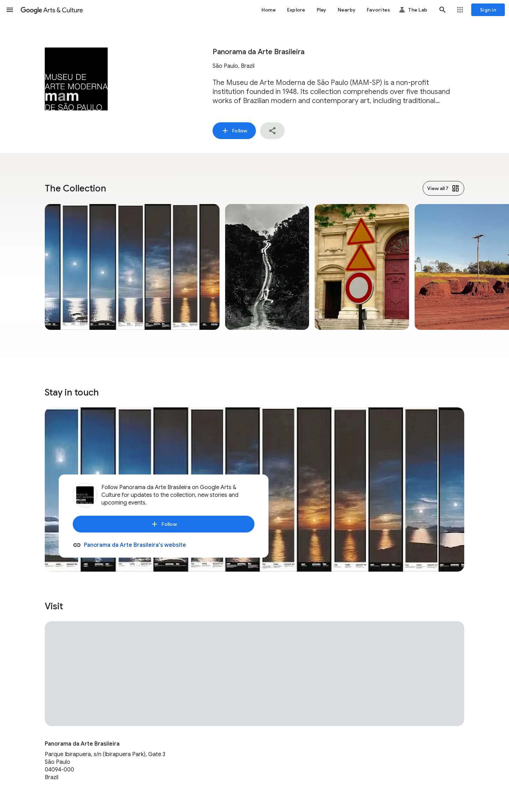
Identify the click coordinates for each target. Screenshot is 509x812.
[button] (10, 10)
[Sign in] (488, 10)
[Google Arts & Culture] (52, 10)
